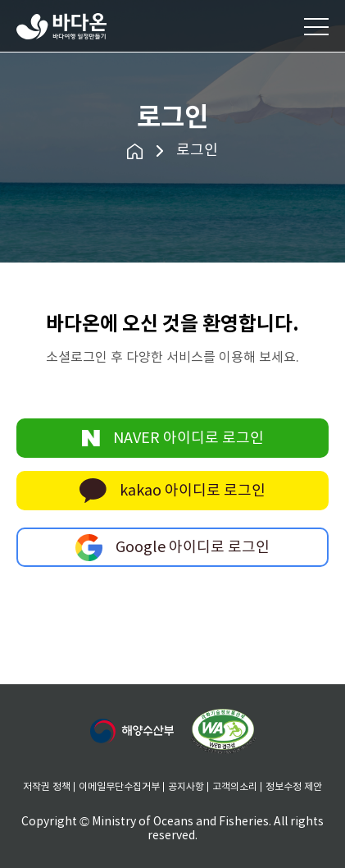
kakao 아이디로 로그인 (172, 491)
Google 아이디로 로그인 (172, 547)
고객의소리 (235, 787)
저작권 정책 (47, 787)
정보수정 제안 (294, 787)
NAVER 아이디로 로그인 (173, 438)
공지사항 (186, 787)
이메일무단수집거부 (119, 787)
